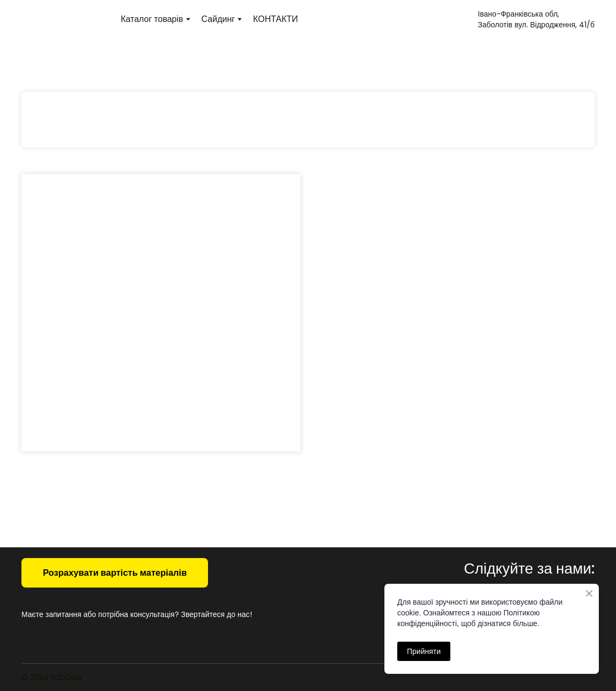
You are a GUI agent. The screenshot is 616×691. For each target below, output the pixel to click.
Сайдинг (218, 19)
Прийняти (424, 651)
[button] (115, 573)
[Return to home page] (66, 19)
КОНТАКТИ (276, 19)
